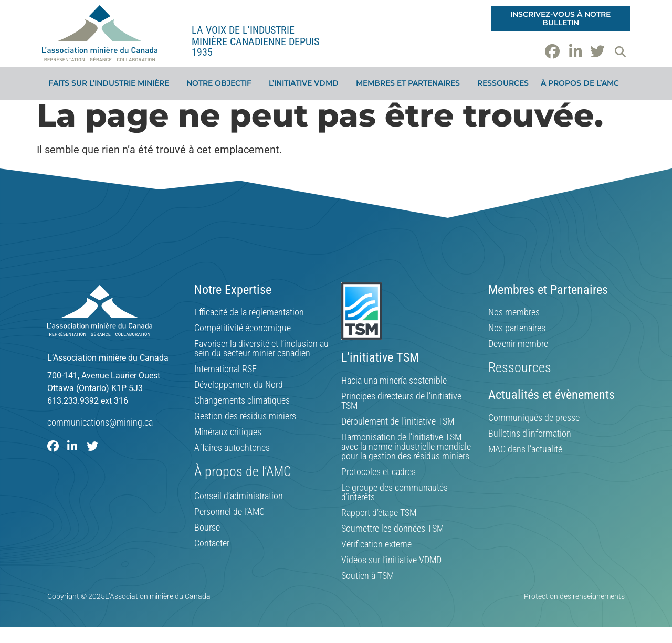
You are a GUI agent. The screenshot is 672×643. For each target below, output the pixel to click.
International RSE (225, 369)
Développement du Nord (239, 385)
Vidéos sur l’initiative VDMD (391, 560)
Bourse (207, 528)
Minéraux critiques (228, 432)
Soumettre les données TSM (392, 529)
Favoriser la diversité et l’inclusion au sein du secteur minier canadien (261, 349)
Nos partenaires (517, 328)
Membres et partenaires (411, 83)
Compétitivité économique (243, 328)
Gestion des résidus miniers (245, 416)
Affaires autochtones (232, 448)
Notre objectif (222, 83)
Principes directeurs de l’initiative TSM (401, 401)
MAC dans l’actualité (525, 449)
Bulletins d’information (530, 434)
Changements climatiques (242, 400)
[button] (620, 51)
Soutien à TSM (367, 576)
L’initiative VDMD (306, 83)
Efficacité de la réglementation (249, 312)
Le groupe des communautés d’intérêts (395, 492)
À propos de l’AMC (582, 83)
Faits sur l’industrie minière (111, 83)
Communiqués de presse (534, 418)
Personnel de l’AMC (229, 512)
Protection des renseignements (574, 596)
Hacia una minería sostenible (394, 381)
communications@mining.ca (100, 422)
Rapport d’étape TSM (379, 513)
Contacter (212, 543)
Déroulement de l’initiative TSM (398, 421)
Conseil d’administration (239, 496)
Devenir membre (518, 344)
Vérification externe (376, 544)
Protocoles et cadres (379, 472)
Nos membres (514, 312)
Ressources (503, 83)
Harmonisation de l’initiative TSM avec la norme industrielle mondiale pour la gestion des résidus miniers (406, 447)
